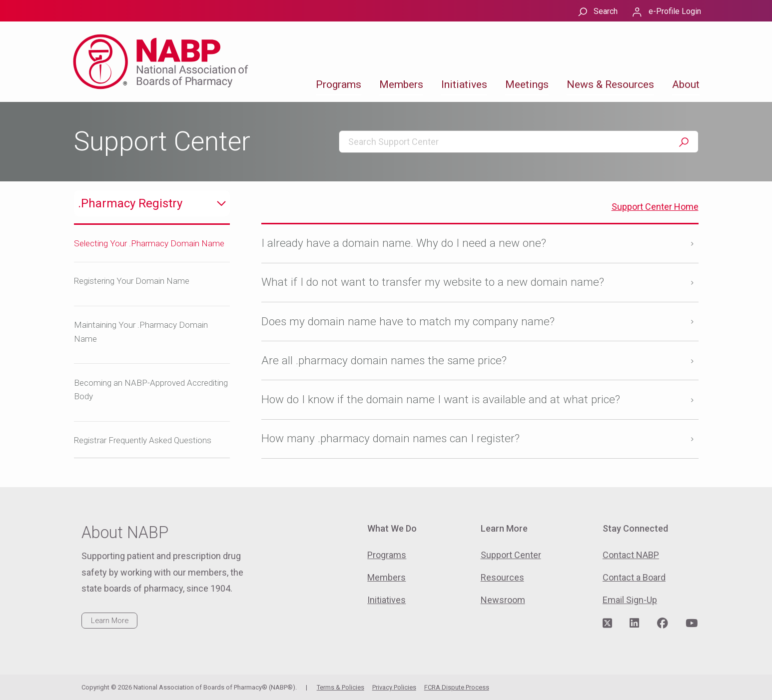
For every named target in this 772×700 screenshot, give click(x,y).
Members (401, 84)
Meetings (527, 84)
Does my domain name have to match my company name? (408, 322)
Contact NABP (631, 555)
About (686, 84)
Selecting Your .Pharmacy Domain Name (149, 243)
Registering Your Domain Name (132, 281)
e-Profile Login (675, 11)
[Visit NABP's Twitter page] (607, 624)
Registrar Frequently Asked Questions (143, 440)
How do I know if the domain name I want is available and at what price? (441, 399)
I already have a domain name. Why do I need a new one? (404, 243)
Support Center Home (655, 207)
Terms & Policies (341, 687)
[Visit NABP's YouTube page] (692, 624)
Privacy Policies (394, 687)
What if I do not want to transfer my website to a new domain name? (433, 282)
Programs (339, 84)
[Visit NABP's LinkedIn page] (634, 624)
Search (606, 11)
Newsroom (503, 600)
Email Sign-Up (630, 600)
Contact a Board (634, 577)
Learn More (110, 621)
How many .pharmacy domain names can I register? (390, 438)
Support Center (511, 555)
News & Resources (610, 84)
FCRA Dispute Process (457, 687)
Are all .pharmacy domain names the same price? (384, 360)
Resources (502, 577)
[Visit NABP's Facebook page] (663, 624)
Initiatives (464, 84)
